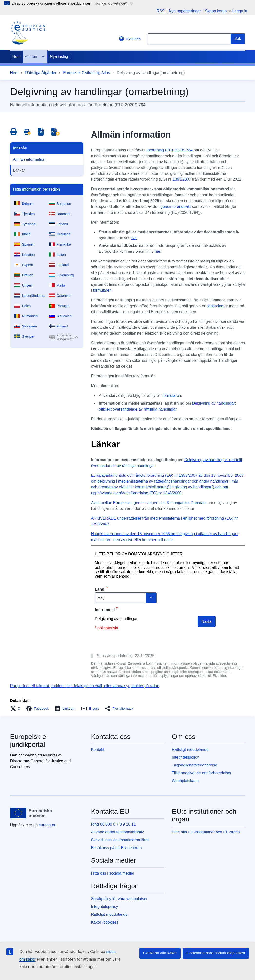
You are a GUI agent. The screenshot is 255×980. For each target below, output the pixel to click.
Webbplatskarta (185, 781)
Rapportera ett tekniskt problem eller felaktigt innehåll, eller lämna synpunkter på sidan (85, 686)
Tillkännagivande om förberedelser (202, 773)
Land (100, 589)
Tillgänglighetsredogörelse (195, 765)
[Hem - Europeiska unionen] (31, 813)
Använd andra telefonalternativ (118, 832)
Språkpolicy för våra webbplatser (119, 899)
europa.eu (47, 825)
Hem (17, 57)
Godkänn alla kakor (160, 953)
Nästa (207, 621)
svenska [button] (130, 39)
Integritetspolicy (185, 757)
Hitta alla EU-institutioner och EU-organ (206, 832)
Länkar (19, 170)
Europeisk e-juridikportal (29, 741)
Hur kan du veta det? (114, 3)
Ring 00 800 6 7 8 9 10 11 (113, 824)
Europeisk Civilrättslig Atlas (86, 73)
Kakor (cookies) (105, 922)
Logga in (240, 11)
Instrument (105, 610)
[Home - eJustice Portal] (28, 33)
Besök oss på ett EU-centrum (116, 848)
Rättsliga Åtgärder (41, 73)
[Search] (238, 39)
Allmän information (29, 159)
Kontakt (98, 750)
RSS (161, 11)
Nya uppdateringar (185, 11)
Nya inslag (59, 57)
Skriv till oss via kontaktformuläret (120, 840)
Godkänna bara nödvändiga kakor (216, 953)
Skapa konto (216, 11)
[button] (17, 709)
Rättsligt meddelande (190, 750)
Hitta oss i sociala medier (113, 873)
